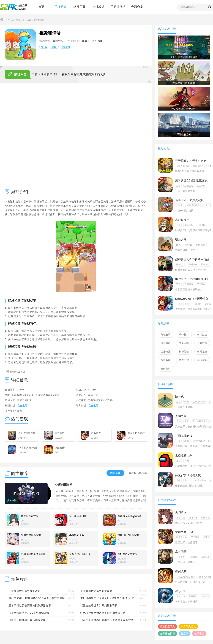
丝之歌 (185, 634)
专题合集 (137, 7)
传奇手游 (184, 360)
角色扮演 (166, 335)
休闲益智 (58, 41)
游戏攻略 (99, 7)
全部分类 (166, 369)
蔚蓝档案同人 (167, 626)
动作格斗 (184, 335)
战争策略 (184, 343)
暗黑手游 (199, 634)
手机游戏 (60, 7)
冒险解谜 (166, 360)
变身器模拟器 (167, 634)
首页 (41, 7)
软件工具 (80, 7)
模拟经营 (184, 352)
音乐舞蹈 (166, 352)
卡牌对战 (202, 343)
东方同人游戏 (188, 626)
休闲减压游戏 (64, 485)
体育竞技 (202, 352)
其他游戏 (202, 360)
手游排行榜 (118, 7)
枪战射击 (166, 343)
